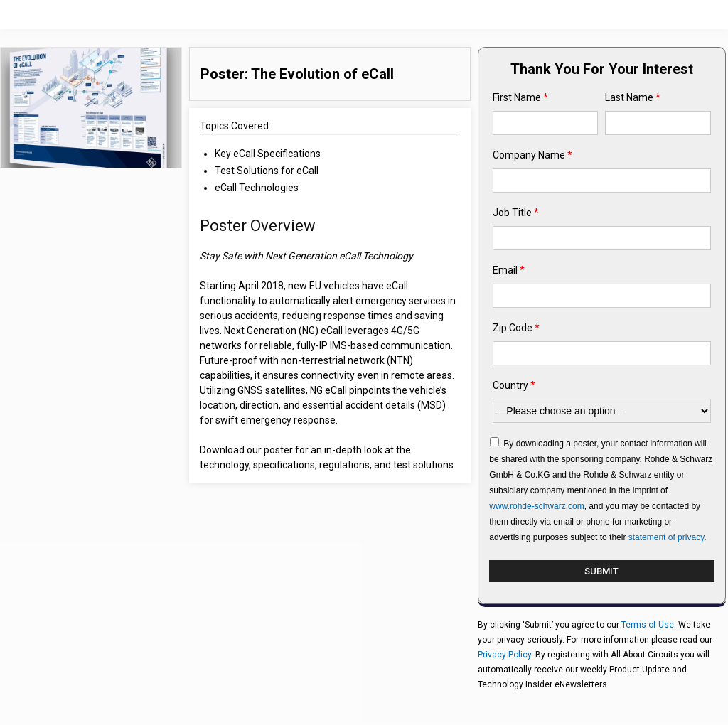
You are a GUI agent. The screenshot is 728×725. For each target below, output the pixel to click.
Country (514, 385)
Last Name (633, 97)
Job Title (516, 213)
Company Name (532, 155)
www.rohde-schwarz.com (536, 506)
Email (509, 270)
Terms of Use (648, 625)
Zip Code (516, 328)
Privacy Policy (504, 655)
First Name (520, 97)
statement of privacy (667, 537)
